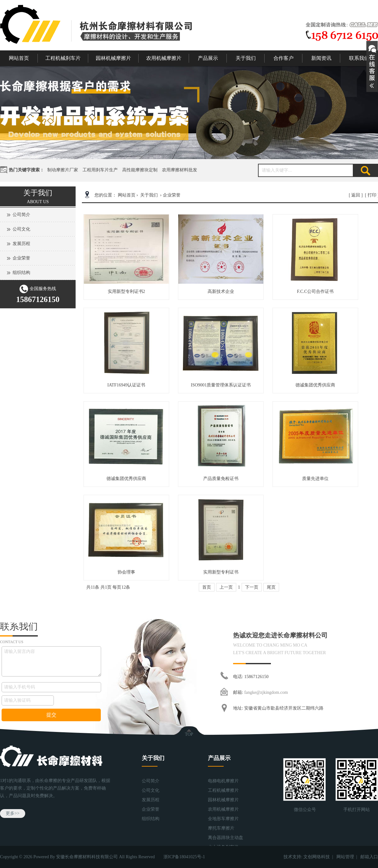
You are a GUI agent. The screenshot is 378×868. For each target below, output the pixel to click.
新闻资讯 (321, 58)
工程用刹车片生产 (100, 170)
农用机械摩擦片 (164, 58)
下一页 (252, 587)
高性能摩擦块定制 (140, 170)
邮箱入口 (369, 857)
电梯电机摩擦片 (223, 781)
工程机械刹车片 (63, 58)
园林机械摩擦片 (113, 58)
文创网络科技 (317, 857)
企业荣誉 (21, 258)
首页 (207, 587)
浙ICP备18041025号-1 (184, 857)
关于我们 (246, 58)
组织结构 (21, 273)
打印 (372, 195)
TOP (189, 734)
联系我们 (359, 58)
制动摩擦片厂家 (63, 170)
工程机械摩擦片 (223, 790)
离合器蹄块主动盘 (226, 838)
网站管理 (345, 857)
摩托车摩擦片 (221, 828)
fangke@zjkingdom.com (266, 692)
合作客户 (283, 58)
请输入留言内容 (51, 661)
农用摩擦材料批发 (180, 170)
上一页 (226, 587)
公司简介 (21, 215)
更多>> (13, 813)
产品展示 (208, 58)
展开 (372, 66)
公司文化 (21, 229)
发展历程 (21, 244)
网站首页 (19, 58)
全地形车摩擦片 (223, 819)
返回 (356, 195)
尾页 (271, 587)
